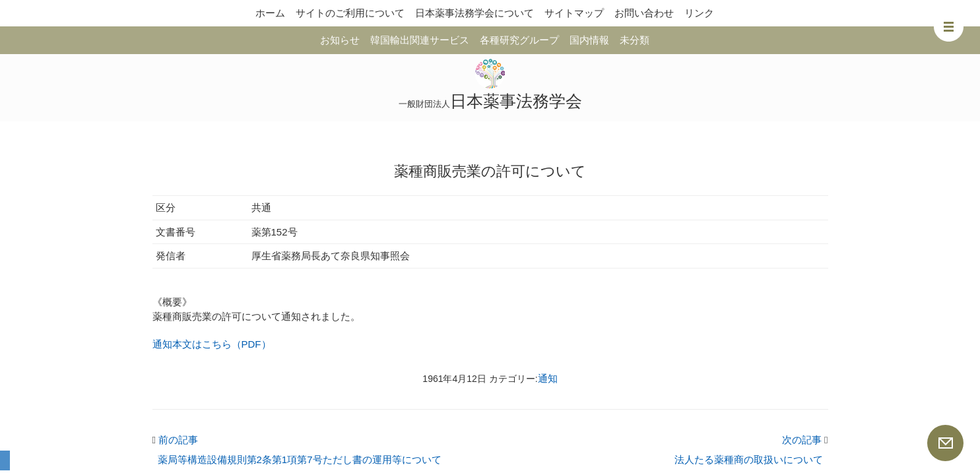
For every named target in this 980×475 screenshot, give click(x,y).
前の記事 (176, 440)
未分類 (635, 40)
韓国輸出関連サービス (420, 40)
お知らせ (340, 40)
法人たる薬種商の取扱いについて (749, 459)
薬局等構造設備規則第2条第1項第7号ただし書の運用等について (300, 459)
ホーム (270, 13)
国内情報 (589, 40)
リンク (699, 13)
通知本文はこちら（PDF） (212, 344)
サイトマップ (574, 13)
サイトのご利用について (350, 13)
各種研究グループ (519, 40)
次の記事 (805, 440)
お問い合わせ (644, 13)
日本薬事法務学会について (474, 13)
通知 (548, 378)
